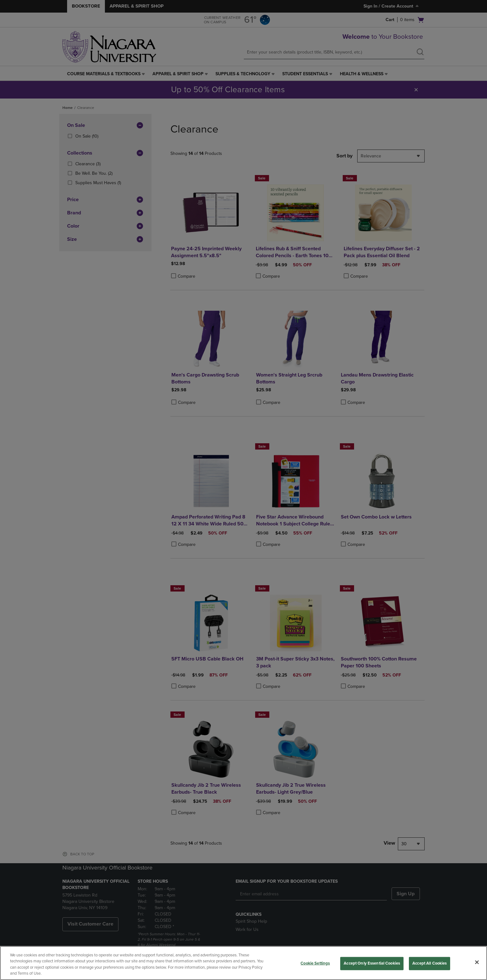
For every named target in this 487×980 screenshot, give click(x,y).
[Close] (477, 962)
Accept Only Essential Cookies (372, 963)
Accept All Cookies (430, 963)
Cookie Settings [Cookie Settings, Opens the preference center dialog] (315, 963)
